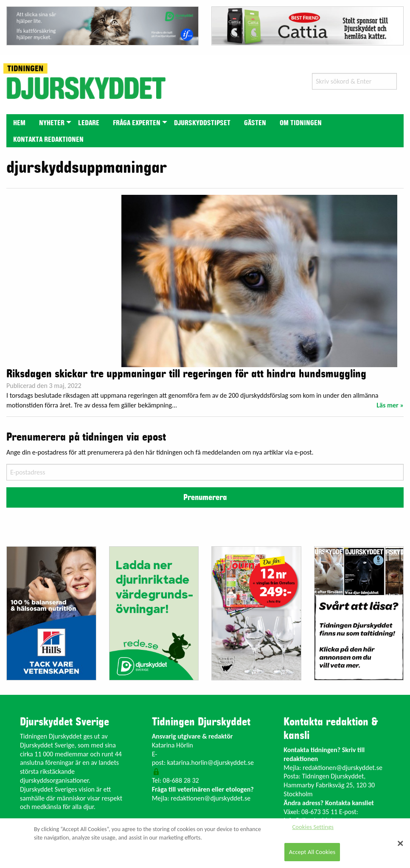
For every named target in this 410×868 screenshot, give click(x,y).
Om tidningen (301, 123)
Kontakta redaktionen (48, 140)
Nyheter (52, 123)
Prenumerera (205, 497)
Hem (19, 123)
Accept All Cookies (312, 852)
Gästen (255, 123)
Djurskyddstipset (202, 123)
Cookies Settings (313, 827)
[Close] (401, 843)
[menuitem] (19, 122)
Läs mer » (390, 405)
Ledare (89, 123)
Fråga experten (137, 123)
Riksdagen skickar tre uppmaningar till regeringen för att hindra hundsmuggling (186, 374)
